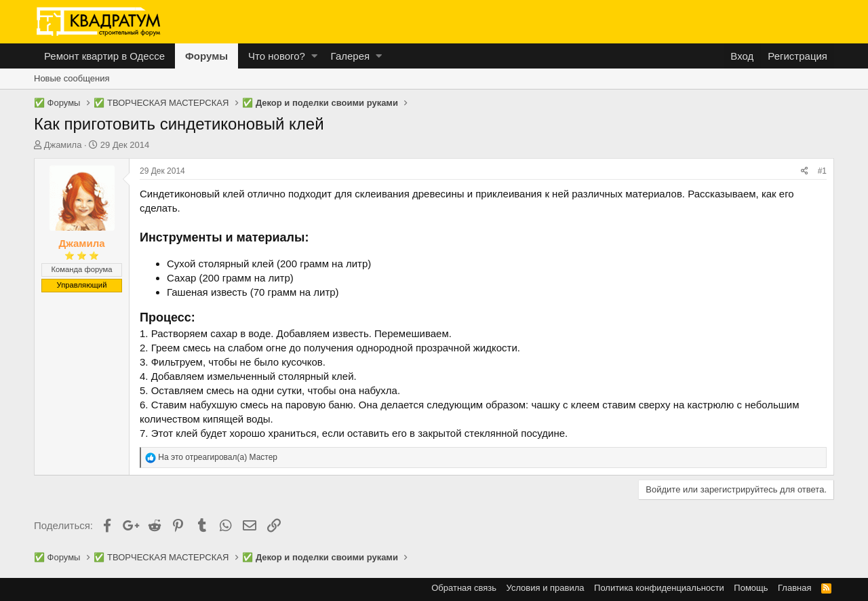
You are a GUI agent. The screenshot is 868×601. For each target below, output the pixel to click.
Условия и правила (546, 588)
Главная (794, 588)
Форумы (206, 56)
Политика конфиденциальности (659, 588)
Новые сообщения (72, 78)
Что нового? (277, 56)
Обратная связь (464, 588)
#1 (822, 171)
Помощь (751, 588)
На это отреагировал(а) (218, 457)
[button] (314, 56)
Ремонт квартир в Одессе (104, 56)
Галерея (351, 56)
